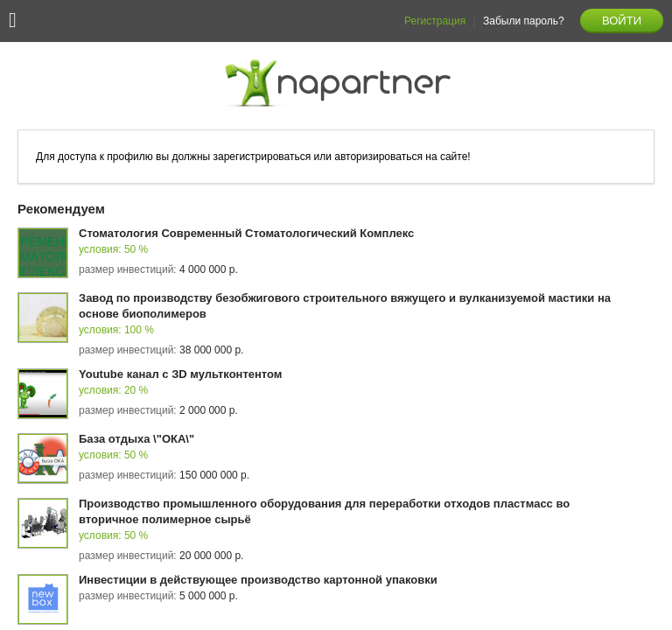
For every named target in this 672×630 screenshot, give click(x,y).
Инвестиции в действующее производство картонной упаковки (258, 580)
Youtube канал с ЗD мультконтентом (180, 374)
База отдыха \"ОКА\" (136, 439)
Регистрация (435, 21)
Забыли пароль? (524, 21)
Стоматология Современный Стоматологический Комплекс (246, 233)
